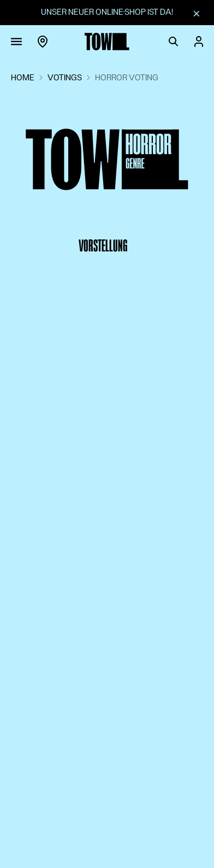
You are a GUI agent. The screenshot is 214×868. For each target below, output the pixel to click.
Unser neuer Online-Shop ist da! (107, 12)
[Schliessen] (197, 13)
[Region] (43, 42)
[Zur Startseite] (107, 42)
